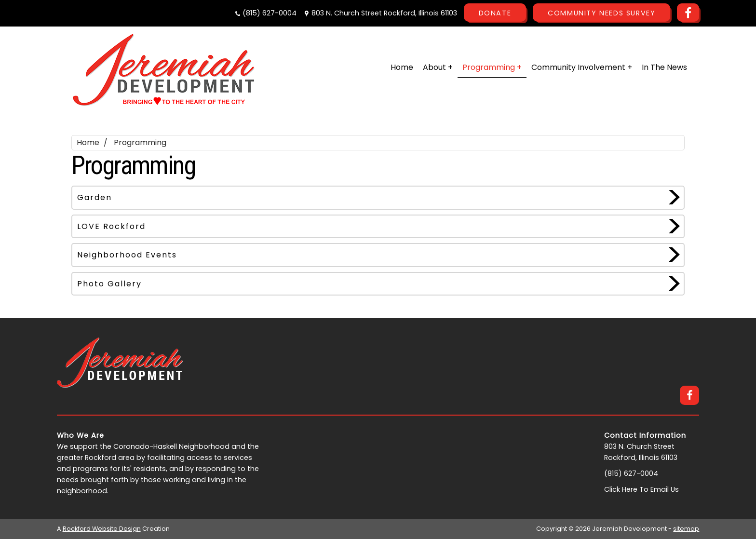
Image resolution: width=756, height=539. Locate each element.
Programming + (492, 67)
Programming (140, 142)
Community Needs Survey (601, 13)
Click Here (621, 489)
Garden (94, 197)
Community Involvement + (582, 67)
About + (438, 67)
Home (402, 67)
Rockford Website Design (102, 529)
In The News (664, 67)
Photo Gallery (109, 284)
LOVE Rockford (111, 226)
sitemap (686, 529)
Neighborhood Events (127, 255)
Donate (495, 13)
